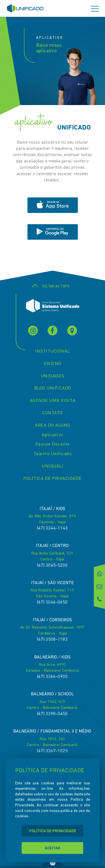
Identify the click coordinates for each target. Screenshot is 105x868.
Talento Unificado (53, 454)
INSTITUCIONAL (53, 351)
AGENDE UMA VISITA (53, 401)
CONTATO (53, 413)
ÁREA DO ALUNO (53, 425)
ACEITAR (53, 848)
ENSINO (53, 364)
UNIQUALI (53, 466)
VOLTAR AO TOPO (53, 287)
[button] (95, 9)
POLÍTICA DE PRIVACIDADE (53, 479)
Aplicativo (53, 435)
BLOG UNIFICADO (53, 388)
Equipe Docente (53, 444)
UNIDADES (53, 376)
